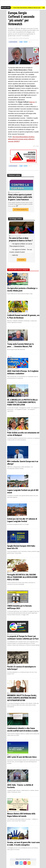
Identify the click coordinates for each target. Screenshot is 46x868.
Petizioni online (14, 175)
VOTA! (21, 260)
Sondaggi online (16, 219)
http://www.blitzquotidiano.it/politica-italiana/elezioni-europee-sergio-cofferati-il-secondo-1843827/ (21, 139)
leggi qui (32, 102)
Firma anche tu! (21, 210)
